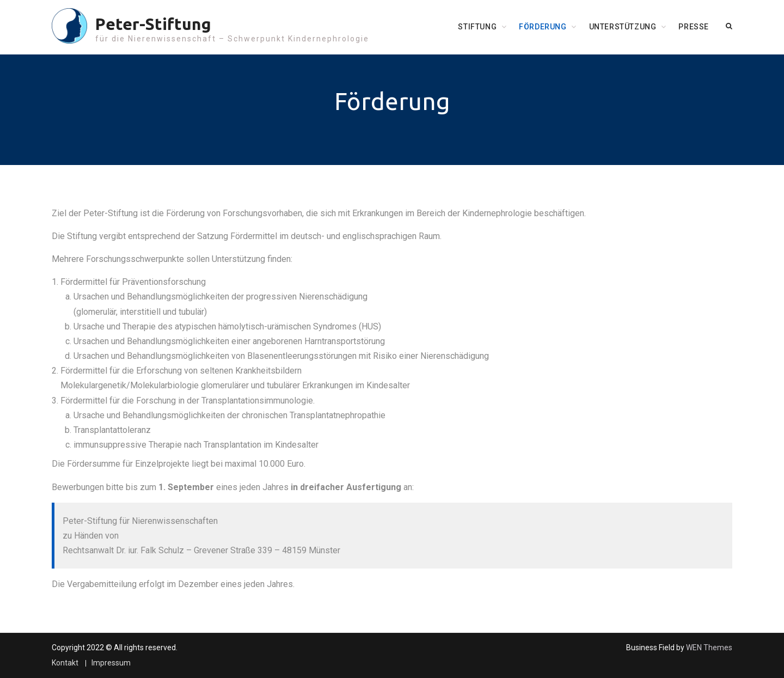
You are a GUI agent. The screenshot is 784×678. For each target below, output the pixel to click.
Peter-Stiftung (153, 24)
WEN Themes (709, 648)
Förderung (543, 27)
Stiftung (477, 27)
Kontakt (65, 663)
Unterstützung (623, 27)
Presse (694, 27)
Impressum (111, 663)
